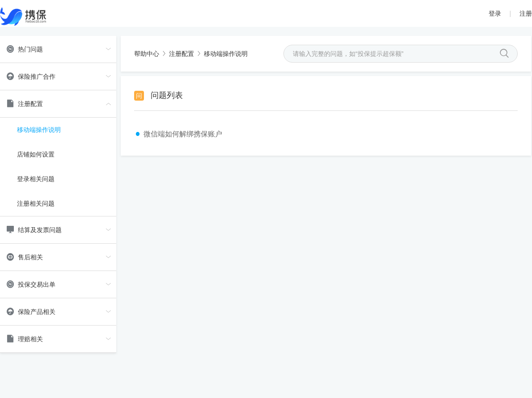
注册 (526, 13)
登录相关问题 (36, 179)
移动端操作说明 (39, 130)
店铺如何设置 (36, 154)
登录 (495, 13)
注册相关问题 (36, 203)
